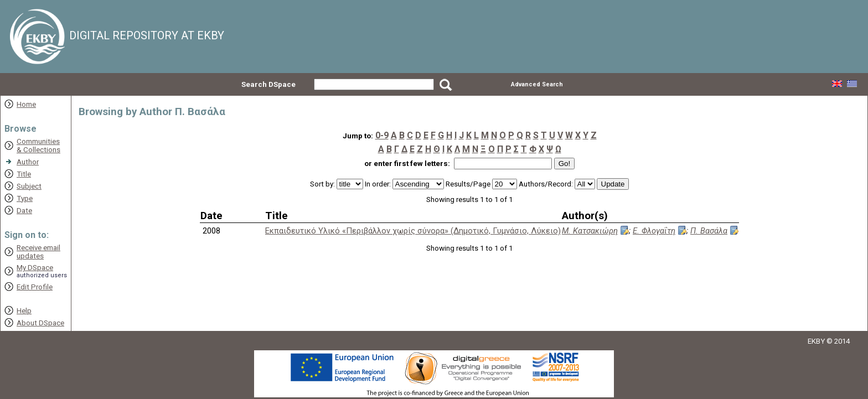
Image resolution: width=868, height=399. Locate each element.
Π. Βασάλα (709, 231)
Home (26, 104)
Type (25, 198)
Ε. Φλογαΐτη (654, 231)
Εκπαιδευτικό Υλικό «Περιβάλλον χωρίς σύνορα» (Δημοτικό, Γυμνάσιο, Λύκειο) (413, 231)
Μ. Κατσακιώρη (590, 231)
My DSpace (35, 268)
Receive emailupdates (38, 252)
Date (24, 211)
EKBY (816, 341)
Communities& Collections (38, 146)
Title (24, 174)
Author (28, 162)
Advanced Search (537, 84)
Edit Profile (35, 287)
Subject (29, 186)
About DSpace (40, 323)
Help (24, 311)
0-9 (382, 135)
